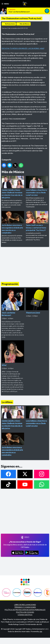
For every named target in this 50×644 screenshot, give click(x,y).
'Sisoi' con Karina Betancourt (19, 12)
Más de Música (25, 24)
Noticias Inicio (10, 24)
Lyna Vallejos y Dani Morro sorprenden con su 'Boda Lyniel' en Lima (37, 186)
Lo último (7, 402)
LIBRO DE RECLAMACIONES (25, 605)
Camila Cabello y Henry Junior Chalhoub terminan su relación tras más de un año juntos (13, 187)
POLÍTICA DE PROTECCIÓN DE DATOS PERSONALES (25, 610)
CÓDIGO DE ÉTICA (25, 615)
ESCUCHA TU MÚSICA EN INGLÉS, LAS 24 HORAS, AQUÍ (23, 48)
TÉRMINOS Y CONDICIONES (25, 607)
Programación (10, 284)
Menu (5, 4)
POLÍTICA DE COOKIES (25, 612)
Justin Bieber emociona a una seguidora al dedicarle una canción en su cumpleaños (13, 222)
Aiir (41, 631)
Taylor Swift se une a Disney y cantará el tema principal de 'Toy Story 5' (37, 221)
